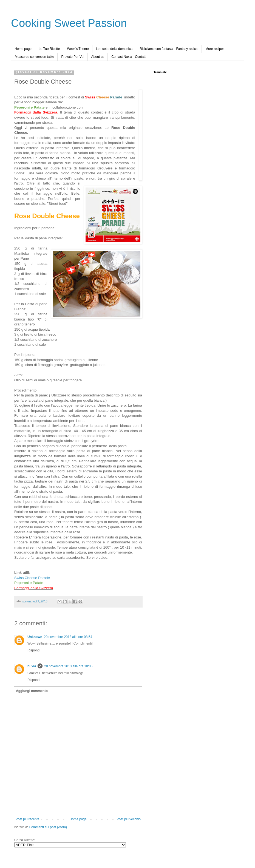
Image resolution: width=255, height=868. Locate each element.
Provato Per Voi (73, 57)
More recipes (215, 49)
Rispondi (34, 650)
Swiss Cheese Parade (32, 578)
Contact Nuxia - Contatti (129, 57)
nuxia (32, 666)
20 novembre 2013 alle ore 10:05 (68, 666)
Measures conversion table (34, 57)
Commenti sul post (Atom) (48, 827)
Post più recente (28, 819)
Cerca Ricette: (25, 840)
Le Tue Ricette (49, 49)
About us (98, 57)
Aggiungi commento (32, 691)
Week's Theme (78, 49)
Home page (23, 49)
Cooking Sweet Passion (69, 23)
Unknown (35, 637)
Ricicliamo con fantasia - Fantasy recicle (169, 49)
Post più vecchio (129, 819)
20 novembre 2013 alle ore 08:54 (68, 637)
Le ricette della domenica (114, 49)
